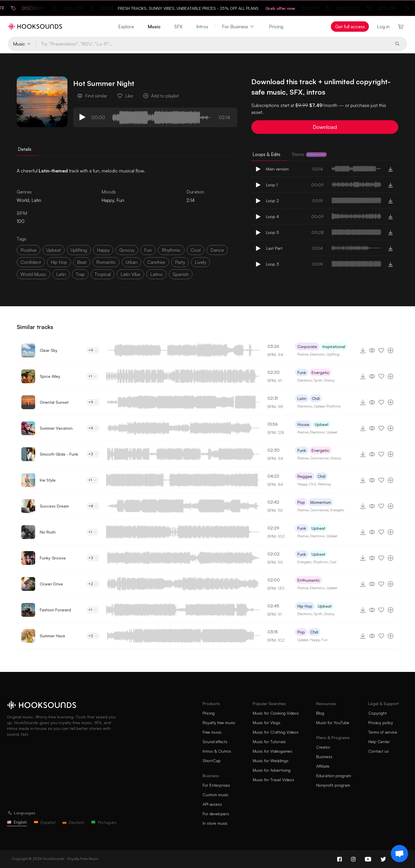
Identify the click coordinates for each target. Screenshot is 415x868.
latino (156, 274)
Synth (318, 380)
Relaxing (324, 484)
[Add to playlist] (391, 350)
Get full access (350, 27)
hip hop (59, 262)
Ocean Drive (51, 584)
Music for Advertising (272, 770)
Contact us (379, 751)
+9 (93, 350)
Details (25, 149)
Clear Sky (49, 350)
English (17, 822)
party (180, 262)
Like (125, 96)
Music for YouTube (333, 723)
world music (33, 274)
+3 (93, 454)
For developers (216, 814)
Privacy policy (381, 723)
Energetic (320, 372)
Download (325, 127)
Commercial (319, 458)
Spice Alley (50, 376)
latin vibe (130, 274)
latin (61, 274)
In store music (215, 823)
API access (212, 804)
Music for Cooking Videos (276, 713)
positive (29, 250)
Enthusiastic (309, 580)
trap (80, 274)
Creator (323, 747)
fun (148, 250)
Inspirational (334, 346)
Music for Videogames (272, 751)
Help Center (379, 742)
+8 (93, 506)
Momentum (321, 502)
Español (45, 822)
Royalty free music (219, 723)
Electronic (317, 354)
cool (196, 250)
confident (31, 262)
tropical (103, 274)
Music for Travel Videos (273, 780)
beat (82, 262)
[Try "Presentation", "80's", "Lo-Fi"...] (213, 44)
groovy (127, 250)
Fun (120, 200)
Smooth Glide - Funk (59, 454)
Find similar (92, 96)
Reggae (305, 476)
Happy (108, 200)
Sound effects (215, 742)
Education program (334, 776)
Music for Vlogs (267, 723)
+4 (93, 428)
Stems (309, 154)
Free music (212, 732)
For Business (238, 27)
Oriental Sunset (54, 402)
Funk (302, 372)
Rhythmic (334, 406)
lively (200, 262)
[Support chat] (399, 854)
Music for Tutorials (269, 742)
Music (154, 27)
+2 (93, 584)
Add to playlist (161, 96)
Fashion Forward (55, 610)
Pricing (276, 27)
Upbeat (319, 406)
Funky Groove (53, 558)
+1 (92, 376)
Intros (202, 27)
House (303, 424)
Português (104, 822)
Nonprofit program (333, 785)
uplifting (79, 250)
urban (132, 262)
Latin (302, 398)
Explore (126, 27)
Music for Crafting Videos (276, 732)
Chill (316, 398)
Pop (301, 502)
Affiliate (323, 766)
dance (217, 250)
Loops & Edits (266, 154)
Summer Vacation (56, 428)
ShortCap (212, 761)
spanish (181, 274)
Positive (303, 354)
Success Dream (54, 506)
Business (324, 757)
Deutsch (73, 822)
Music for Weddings (271, 761)
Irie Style (48, 480)
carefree (156, 262)
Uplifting (333, 354)
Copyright (378, 713)
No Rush (48, 532)
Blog (320, 713)
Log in (383, 27)
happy (103, 250)
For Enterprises (216, 785)
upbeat (54, 250)
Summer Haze (52, 636)
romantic (106, 262)
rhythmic (171, 250)
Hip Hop (305, 606)
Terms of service (383, 732)
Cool (333, 562)
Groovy (329, 380)
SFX (178, 27)
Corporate (307, 346)
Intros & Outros (217, 751)
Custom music (216, 795)
